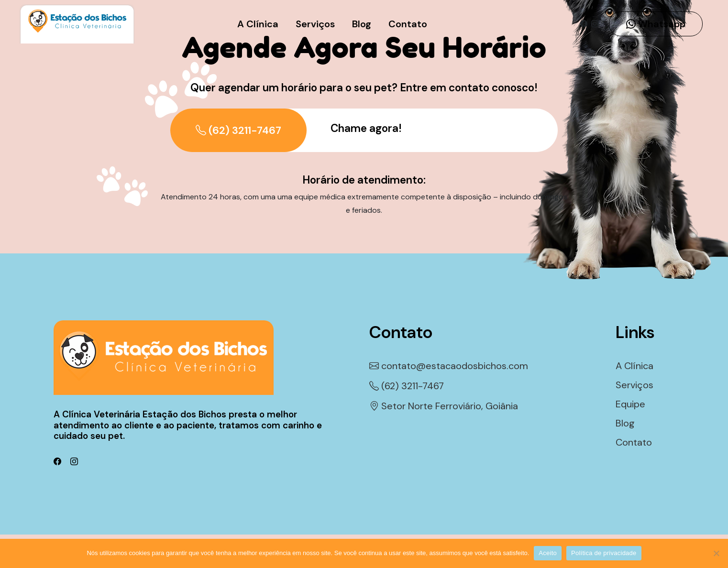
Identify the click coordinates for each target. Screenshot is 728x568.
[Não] (716, 553)
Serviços (315, 24)
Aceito (548, 553)
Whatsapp (656, 24)
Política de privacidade (604, 553)
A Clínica (258, 24)
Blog (362, 24)
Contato (408, 24)
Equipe (630, 404)
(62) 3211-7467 (238, 130)
